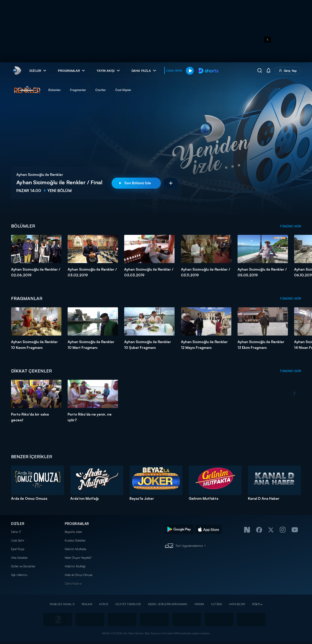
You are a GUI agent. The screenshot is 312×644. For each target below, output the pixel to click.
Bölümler (55, 90)
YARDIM (199, 604)
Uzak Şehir (18, 540)
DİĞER (256, 604)
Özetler (101, 90)
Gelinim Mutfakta (75, 549)
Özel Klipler (123, 90)
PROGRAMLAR (77, 524)
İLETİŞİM (217, 604)
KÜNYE (104, 604)
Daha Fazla (72, 583)
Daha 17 (16, 532)
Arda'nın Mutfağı (75, 566)
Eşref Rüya (18, 549)
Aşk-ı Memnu (19, 575)
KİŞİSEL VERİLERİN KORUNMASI (168, 604)
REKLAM (87, 604)
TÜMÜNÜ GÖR (290, 226)
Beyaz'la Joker (73, 532)
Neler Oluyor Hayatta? (78, 558)
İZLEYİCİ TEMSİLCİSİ (128, 604)
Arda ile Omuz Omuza (79, 575)
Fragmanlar (78, 90)
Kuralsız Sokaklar (75, 540)
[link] (17, 71)
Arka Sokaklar (19, 558)
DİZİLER (18, 524)
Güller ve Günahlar (23, 566)
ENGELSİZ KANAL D (62, 604)
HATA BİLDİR (237, 604)
